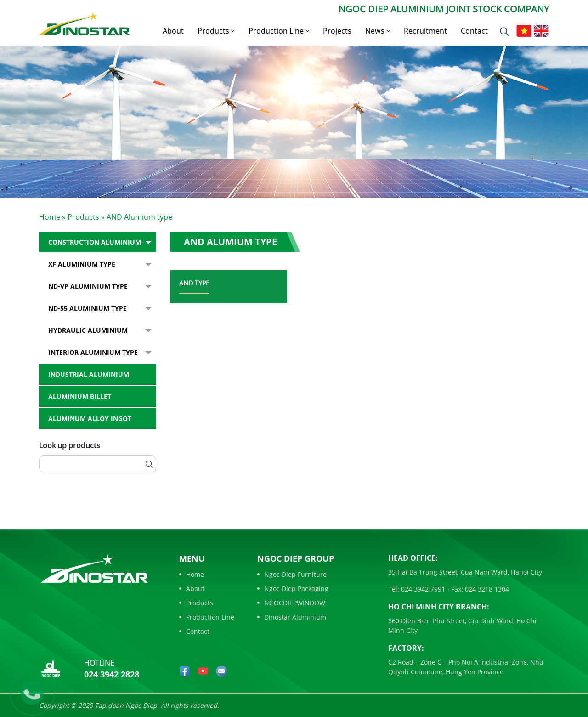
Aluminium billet (80, 396)
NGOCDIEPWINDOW (291, 603)
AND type (194, 283)
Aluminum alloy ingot (90, 418)
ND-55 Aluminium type (88, 308)
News (378, 31)
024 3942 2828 (112, 674)
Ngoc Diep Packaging (293, 589)
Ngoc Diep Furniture (292, 574)
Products (216, 31)
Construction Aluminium (95, 242)
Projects (337, 31)
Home (50, 217)
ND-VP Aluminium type (88, 286)
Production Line (279, 31)
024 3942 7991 (422, 589)
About (173, 31)
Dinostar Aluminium (292, 617)
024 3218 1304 (486, 589)
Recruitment (425, 31)
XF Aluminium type (82, 264)
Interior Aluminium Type (93, 352)
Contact (474, 31)
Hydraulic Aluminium (88, 330)
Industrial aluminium (89, 374)
